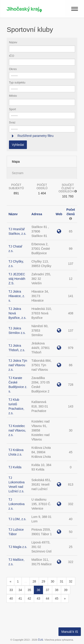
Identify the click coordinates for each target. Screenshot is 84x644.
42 (29, 598)
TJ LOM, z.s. (17, 519)
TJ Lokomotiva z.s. (17, 504)
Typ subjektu (17, 82)
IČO (12, 56)
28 (34, 581)
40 (11, 598)
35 (29, 590)
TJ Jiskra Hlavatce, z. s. (17, 296)
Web (59, 214)
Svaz (12, 122)
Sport (12, 109)
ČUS (40, 640)
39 (66, 590)
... (26, 581)
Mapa (16, 162)
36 (39, 590)
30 (52, 581)
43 (39, 598)
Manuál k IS (70, 632)
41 (20, 598)
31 (62, 581)
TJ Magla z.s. (18, 547)
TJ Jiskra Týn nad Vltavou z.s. (18, 365)
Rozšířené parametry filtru (35, 136)
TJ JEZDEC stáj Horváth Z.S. (17, 279)
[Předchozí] (11, 581)
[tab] (42, 136)
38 (57, 590)
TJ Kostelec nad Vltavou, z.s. (17, 430)
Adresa (37, 214)
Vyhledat (18, 145)
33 (11, 590)
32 (71, 581)
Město (13, 96)
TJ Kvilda (15, 467)
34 (20, 590)
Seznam (18, 173)
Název (13, 42)
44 (47, 598)
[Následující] (65, 598)
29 (43, 581)
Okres (13, 69)
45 (57, 598)
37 (47, 590)
